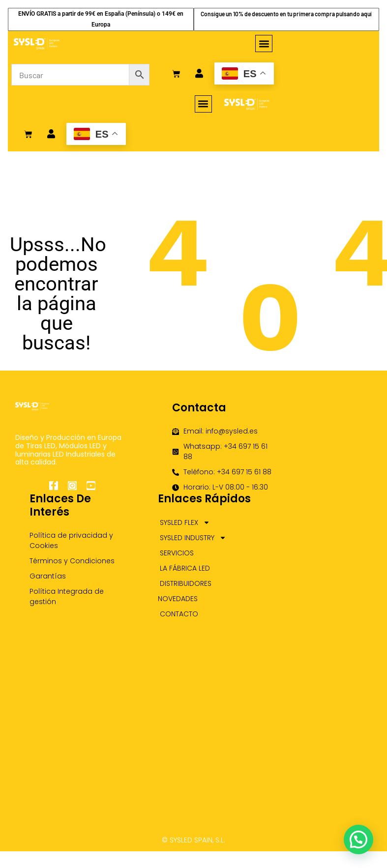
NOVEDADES (178, 599)
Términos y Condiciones (72, 561)
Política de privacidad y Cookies (71, 540)
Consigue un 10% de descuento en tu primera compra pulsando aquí (286, 14)
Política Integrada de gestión (67, 596)
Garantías (48, 576)
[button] (264, 43)
